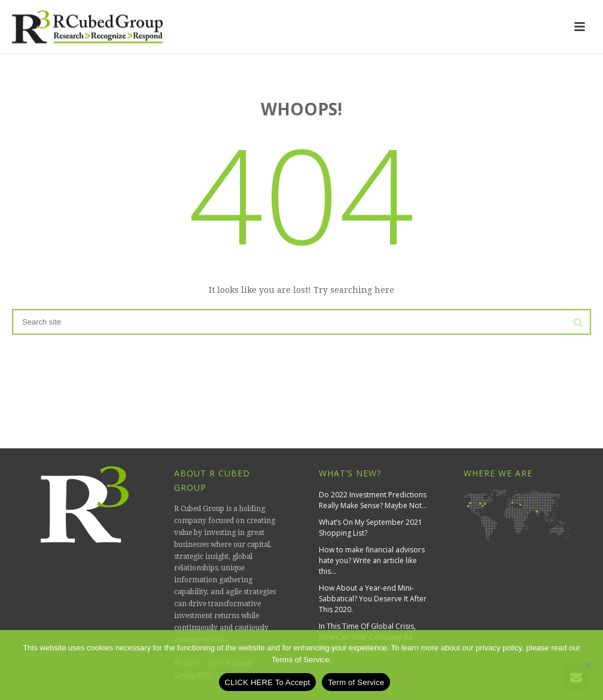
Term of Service (356, 682)
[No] (588, 665)
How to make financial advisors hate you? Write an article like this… (372, 560)
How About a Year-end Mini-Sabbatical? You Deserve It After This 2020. (373, 599)
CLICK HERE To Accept (268, 682)
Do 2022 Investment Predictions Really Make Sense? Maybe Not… (373, 500)
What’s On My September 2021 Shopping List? (371, 528)
